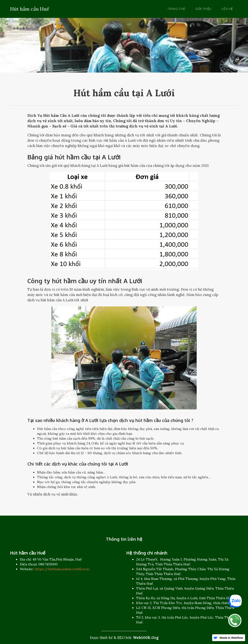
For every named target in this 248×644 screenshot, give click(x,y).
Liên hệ (227, 9)
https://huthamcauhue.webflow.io (62, 569)
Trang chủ (176, 9)
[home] (30, 8)
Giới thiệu (203, 9)
